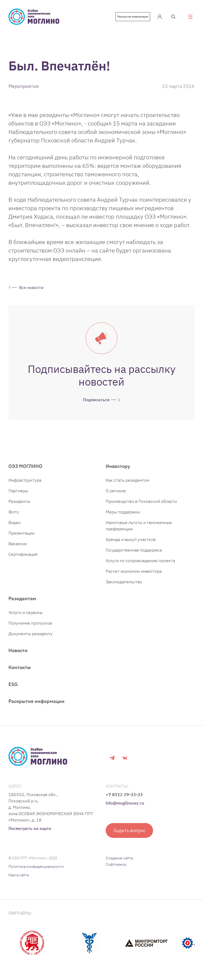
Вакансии (18, 544)
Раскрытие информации (133, 17)
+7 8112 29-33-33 (124, 794)
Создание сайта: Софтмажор (120, 861)
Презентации (21, 533)
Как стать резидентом (128, 480)
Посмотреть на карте (30, 828)
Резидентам (22, 599)
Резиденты (19, 501)
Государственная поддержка (134, 550)
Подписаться (96, 400)
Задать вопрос (129, 830)
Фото (14, 512)
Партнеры (18, 491)
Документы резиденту (31, 634)
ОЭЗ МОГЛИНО (25, 466)
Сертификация (23, 554)
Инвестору (118, 466)
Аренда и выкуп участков (131, 539)
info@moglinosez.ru (125, 803)
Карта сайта (19, 875)
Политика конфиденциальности (36, 866)
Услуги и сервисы (26, 612)
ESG (13, 684)
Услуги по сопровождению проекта (140, 561)
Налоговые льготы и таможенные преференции (139, 526)
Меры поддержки (123, 512)
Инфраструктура (25, 480)
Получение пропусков (30, 623)
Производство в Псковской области (141, 501)
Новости (18, 650)
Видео (15, 522)
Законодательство (124, 582)
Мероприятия (24, 86)
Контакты (20, 667)
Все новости (31, 287)
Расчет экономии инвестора (134, 571)
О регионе (116, 491)
